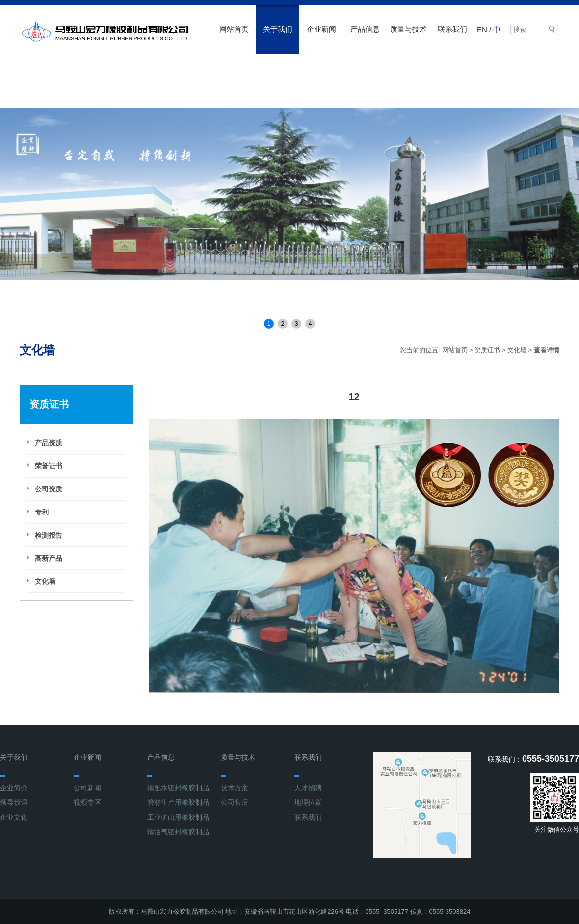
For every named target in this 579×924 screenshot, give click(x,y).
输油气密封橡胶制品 (178, 832)
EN (482, 30)
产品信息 (365, 29)
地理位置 (308, 802)
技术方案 (235, 788)
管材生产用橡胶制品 (178, 802)
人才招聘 (308, 788)
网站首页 (234, 29)
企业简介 (14, 788)
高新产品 (49, 558)
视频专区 (87, 802)
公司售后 (235, 802)
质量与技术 (408, 29)
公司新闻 (87, 788)
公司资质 (49, 489)
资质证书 (487, 350)
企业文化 (14, 817)
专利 (42, 512)
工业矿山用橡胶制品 (178, 817)
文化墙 (517, 350)
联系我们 (452, 29)
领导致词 (14, 802)
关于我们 (278, 29)
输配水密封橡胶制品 (178, 788)
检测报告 (49, 535)
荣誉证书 (49, 466)
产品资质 (49, 443)
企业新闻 (321, 29)
